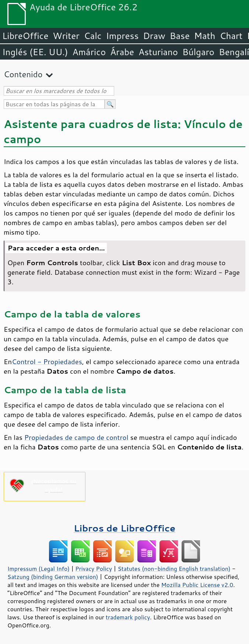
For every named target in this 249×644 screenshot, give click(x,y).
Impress (122, 36)
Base (180, 36)
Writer (66, 36)
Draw (154, 36)
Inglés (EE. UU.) (35, 52)
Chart (231, 36)
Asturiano (158, 52)
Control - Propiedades (47, 362)
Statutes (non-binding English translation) (174, 569)
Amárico (89, 52)
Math (205, 36)
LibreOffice (25, 36)
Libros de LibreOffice (124, 528)
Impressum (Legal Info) (38, 569)
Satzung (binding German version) (53, 577)
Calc (93, 36)
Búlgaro (198, 52)
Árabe (122, 52)
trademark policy (128, 617)
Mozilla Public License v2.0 (197, 585)
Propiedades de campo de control (76, 437)
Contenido (23, 74)
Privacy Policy (94, 569)
